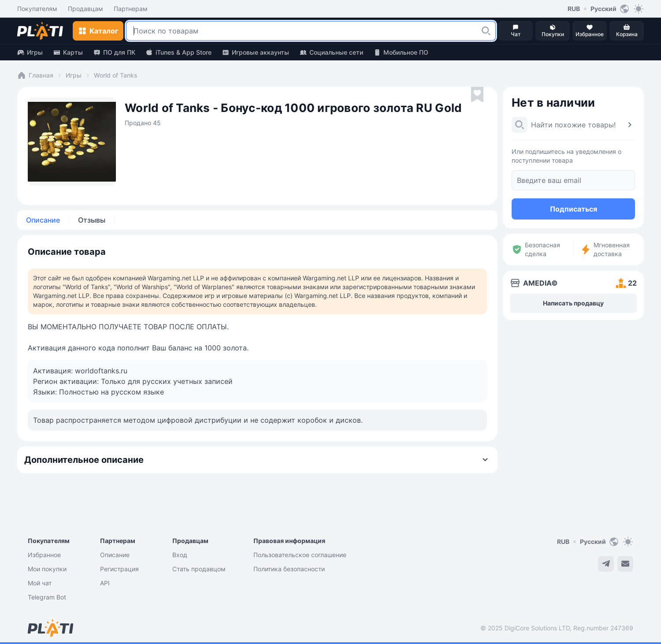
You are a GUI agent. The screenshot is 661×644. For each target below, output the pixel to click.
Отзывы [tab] (92, 220)
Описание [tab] (43, 220)
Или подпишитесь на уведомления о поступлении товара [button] (566, 156)
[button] (486, 31)
